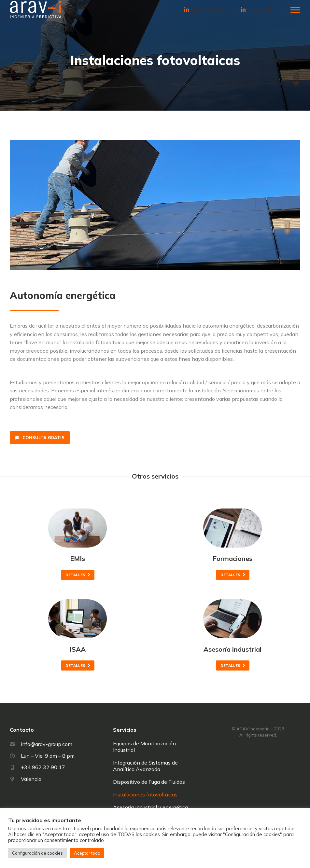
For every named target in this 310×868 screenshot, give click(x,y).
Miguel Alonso (262, 10)
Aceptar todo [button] (87, 853)
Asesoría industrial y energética (150, 807)
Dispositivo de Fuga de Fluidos (149, 782)
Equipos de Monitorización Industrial (144, 747)
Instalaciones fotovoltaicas (145, 794)
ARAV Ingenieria (209, 10)
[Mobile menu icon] (295, 10)
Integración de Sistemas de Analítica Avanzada (145, 766)
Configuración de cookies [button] (37, 853)
